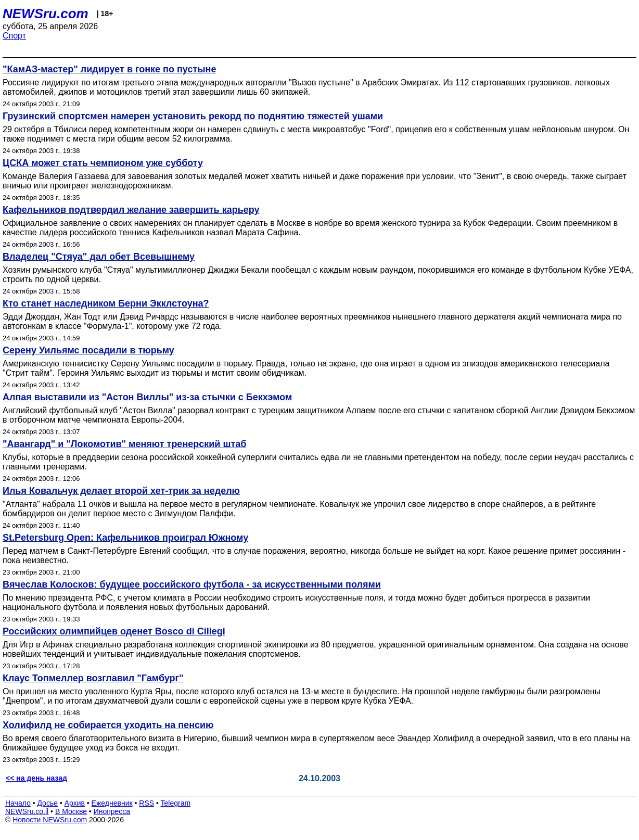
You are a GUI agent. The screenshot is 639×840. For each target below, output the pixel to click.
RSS (146, 803)
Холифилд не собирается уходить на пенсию (108, 725)
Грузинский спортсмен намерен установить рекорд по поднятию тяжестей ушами (193, 116)
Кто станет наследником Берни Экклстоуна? (106, 303)
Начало (18, 803)
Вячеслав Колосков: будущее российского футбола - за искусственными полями (192, 584)
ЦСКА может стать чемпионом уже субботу (103, 163)
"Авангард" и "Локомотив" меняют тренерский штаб (124, 444)
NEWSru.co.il (27, 811)
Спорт (14, 36)
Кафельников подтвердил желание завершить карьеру (131, 210)
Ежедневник (112, 803)
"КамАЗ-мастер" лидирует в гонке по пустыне (110, 69)
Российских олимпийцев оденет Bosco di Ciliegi (114, 631)
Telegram (176, 803)
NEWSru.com (46, 14)
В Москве (71, 811)
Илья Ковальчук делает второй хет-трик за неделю (121, 491)
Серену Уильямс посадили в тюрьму (88, 350)
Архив (75, 803)
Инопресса (112, 811)
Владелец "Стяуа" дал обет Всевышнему (99, 257)
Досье (47, 803)
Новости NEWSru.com (50, 820)
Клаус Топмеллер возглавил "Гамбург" (93, 678)
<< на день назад (36, 778)
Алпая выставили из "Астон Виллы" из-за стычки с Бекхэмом (147, 397)
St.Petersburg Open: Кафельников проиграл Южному (125, 538)
